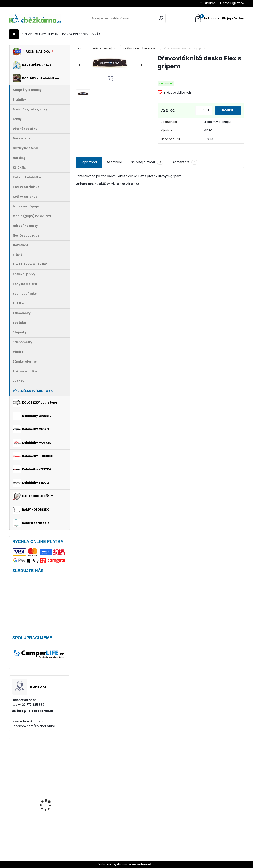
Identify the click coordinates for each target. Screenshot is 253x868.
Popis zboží (89, 162)
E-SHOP (27, 34)
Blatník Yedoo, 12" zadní (50, 754)
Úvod (79, 48)
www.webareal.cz (142, 864)
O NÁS (96, 34)
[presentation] (80, 65)
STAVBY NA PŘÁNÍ (47, 34)
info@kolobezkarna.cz (35, 711)
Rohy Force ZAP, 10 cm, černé (49, 790)
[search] (161, 18)
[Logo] (35, 18)
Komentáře (185, 162)
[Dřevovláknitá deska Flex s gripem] (110, 65)
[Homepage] (14, 34)
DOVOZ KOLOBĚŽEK (75, 34)
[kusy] (203, 111)
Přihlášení (210, 3)
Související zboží (147, 162)
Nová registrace (233, 3)
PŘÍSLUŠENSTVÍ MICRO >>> (141, 48)
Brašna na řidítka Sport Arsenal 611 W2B (50, 832)
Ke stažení (114, 162)
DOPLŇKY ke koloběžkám (104, 48)
